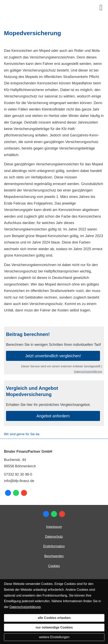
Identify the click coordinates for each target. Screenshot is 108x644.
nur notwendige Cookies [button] (54, 627)
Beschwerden (54, 556)
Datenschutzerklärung (88, 372)
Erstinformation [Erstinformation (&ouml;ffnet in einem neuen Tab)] (54, 546)
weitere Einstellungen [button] (54, 637)
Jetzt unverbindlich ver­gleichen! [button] (53, 356)
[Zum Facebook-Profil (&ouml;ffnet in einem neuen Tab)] (8, 493)
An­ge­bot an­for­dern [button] (53, 416)
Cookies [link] (54, 566)
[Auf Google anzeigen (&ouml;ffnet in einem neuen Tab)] (24, 493)
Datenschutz (54, 537)
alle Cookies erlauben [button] (54, 618)
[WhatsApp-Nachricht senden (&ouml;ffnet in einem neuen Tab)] (16, 493)
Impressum (54, 527)
